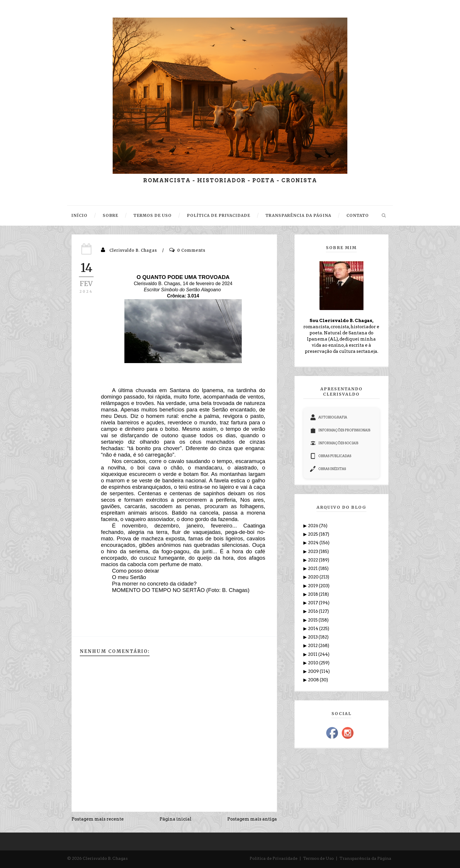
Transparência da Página (365, 858)
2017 (313, 603)
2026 (314, 526)
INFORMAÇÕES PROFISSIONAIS (340, 430)
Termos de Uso (318, 858)
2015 (313, 620)
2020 (314, 577)
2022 (313, 560)
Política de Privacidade (274, 858)
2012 (313, 646)
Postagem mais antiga (252, 819)
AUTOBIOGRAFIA (329, 417)
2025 (313, 534)
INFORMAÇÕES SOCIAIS (334, 443)
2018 (313, 594)
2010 (314, 663)
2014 (314, 629)
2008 (314, 680)
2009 (314, 671)
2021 (313, 569)
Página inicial (176, 819)
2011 (313, 654)
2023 (313, 552)
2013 (313, 637)
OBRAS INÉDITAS (328, 469)
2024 (314, 543)
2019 (313, 586)
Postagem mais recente (98, 819)
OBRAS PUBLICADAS (331, 456)
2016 (313, 611)
